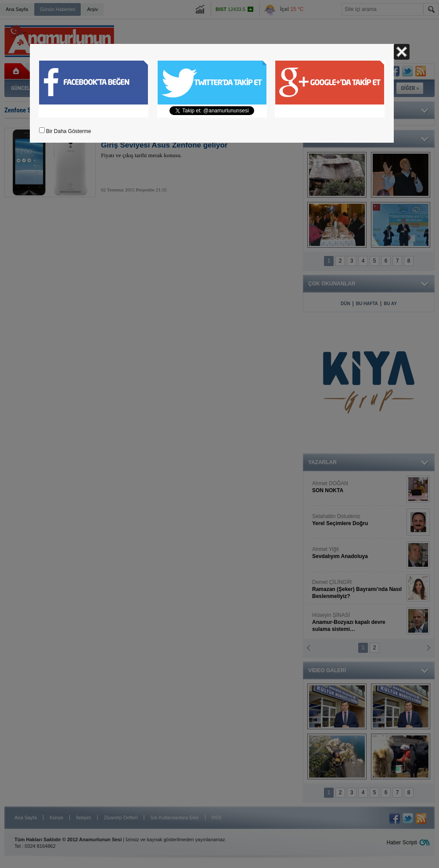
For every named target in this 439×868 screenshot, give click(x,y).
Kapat (402, 52)
